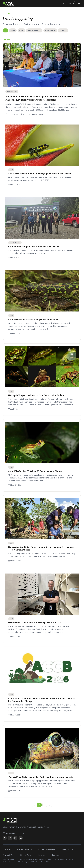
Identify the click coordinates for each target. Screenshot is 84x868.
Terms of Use (8, 855)
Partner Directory (24, 850)
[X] (5, 838)
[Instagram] (15, 838)
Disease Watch (26, 855)
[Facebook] (10, 838)
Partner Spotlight (34, 30)
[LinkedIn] (21, 838)
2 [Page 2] (45, 805)
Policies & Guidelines (47, 850)
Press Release (50, 30)
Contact (55, 855)
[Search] (63, 4)
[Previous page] (34, 805)
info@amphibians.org (13, 833)
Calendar (42, 855)
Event (13, 30)
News (21, 30)
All (5, 30)
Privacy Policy (67, 850)
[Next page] (50, 805)
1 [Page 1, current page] (39, 805)
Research (63, 30)
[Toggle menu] (79, 4)
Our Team (7, 850)
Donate (71, 4)
